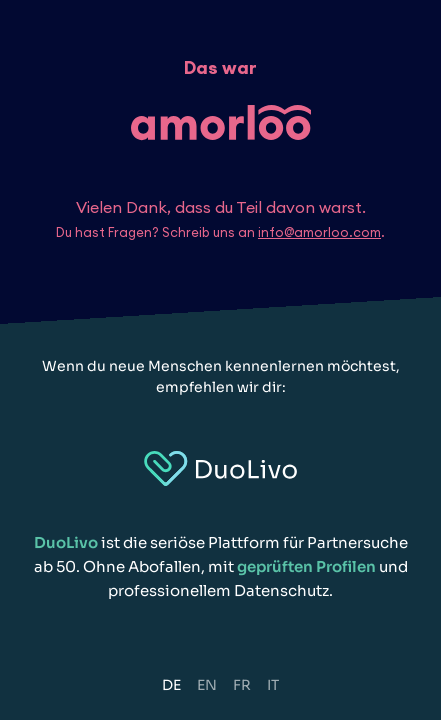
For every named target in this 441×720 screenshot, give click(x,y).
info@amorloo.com (319, 232)
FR (242, 685)
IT (273, 685)
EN (207, 685)
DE (171, 685)
